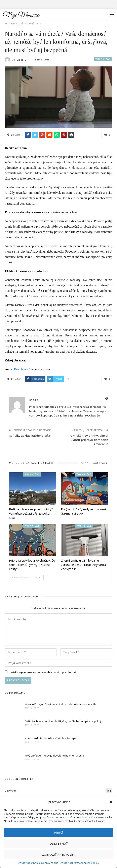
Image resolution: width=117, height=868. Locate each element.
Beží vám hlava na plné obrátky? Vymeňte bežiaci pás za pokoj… (64, 721)
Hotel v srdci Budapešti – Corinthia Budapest (52, 738)
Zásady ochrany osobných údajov (80, 863)
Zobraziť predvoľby (58, 854)
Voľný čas (103, 59)
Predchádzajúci (21, 577)
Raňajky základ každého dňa (29, 436)
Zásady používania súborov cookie (38, 863)
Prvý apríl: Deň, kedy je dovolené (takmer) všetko (54, 756)
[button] (111, 802)
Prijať (58, 832)
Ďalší (38, 577)
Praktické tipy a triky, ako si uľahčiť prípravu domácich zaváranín (88, 440)
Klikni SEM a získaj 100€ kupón (80, 415)
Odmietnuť (58, 843)
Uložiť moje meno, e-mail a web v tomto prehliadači (43, 672)
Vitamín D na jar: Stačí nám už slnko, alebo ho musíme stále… (62, 704)
